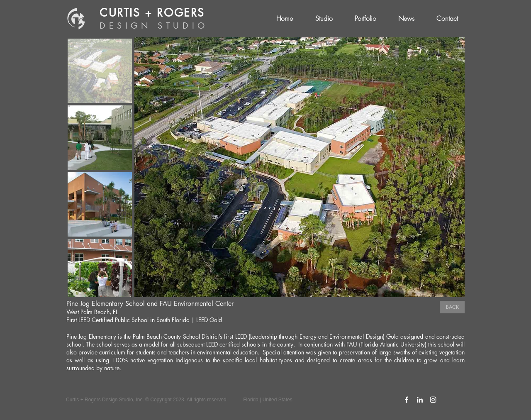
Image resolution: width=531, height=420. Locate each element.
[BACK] (452, 307)
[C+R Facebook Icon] (407, 400)
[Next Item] (451, 167)
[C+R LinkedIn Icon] (420, 400)
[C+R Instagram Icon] (433, 400)
